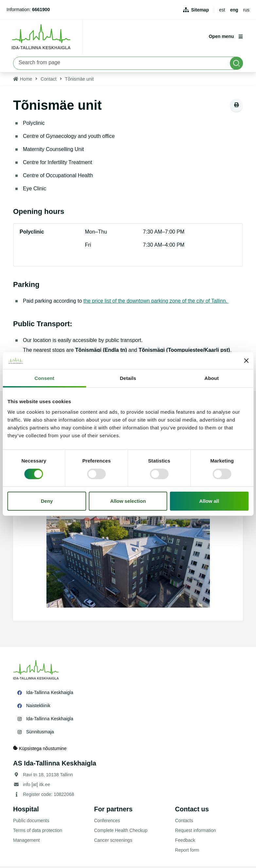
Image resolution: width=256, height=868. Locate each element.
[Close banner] (246, 361)
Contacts (184, 822)
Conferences (107, 822)
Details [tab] (128, 378)
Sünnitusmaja (40, 733)
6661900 (41, 9)
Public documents (31, 822)
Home (26, 81)
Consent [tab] (44, 378)
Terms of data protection (38, 832)
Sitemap (200, 10)
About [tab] (212, 378)
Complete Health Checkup (121, 832)
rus (246, 10)
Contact (48, 81)
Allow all (209, 501)
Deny (47, 501)
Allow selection (128, 501)
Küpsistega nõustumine (40, 750)
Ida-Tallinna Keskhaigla (50, 694)
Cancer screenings (113, 842)
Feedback (185, 842)
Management (26, 842)
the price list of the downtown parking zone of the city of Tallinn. (157, 302)
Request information (195, 832)
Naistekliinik (38, 707)
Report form (187, 852)
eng (234, 10)
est (222, 10)
